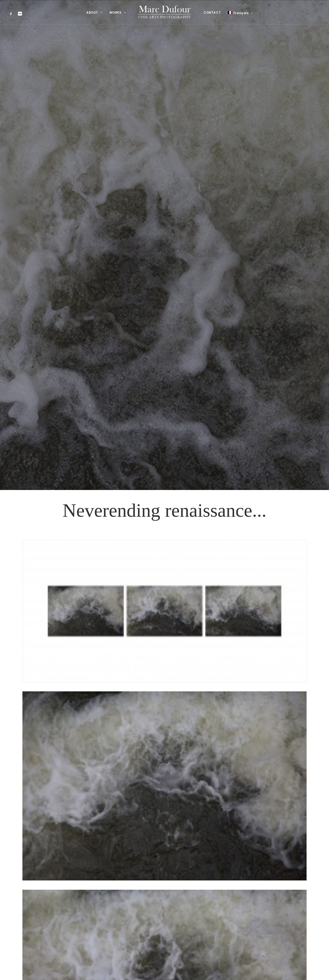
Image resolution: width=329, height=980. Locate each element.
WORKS (117, 12)
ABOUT (94, 12)
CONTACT (212, 12)
